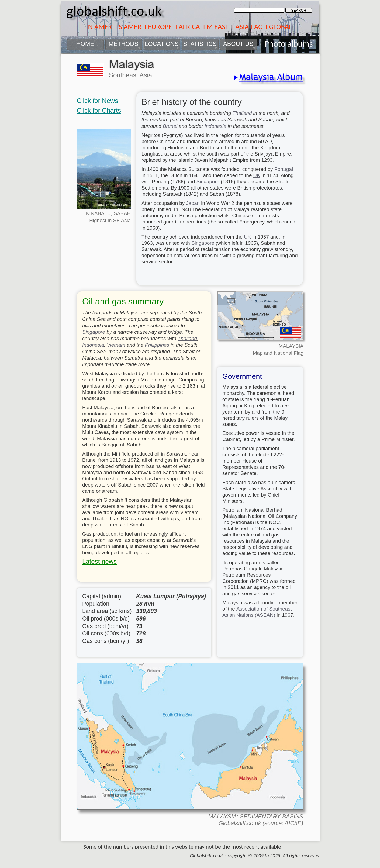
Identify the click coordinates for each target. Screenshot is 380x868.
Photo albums (289, 44)
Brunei (170, 126)
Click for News (97, 101)
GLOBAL (280, 27)
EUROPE (160, 27)
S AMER (130, 27)
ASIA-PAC (249, 27)
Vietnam (116, 345)
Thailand (242, 113)
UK (257, 175)
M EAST (217, 27)
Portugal (284, 169)
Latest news (99, 561)
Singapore (208, 182)
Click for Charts (99, 110)
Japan (193, 203)
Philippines (157, 345)
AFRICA (189, 27)
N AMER (100, 27)
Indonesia (215, 126)
